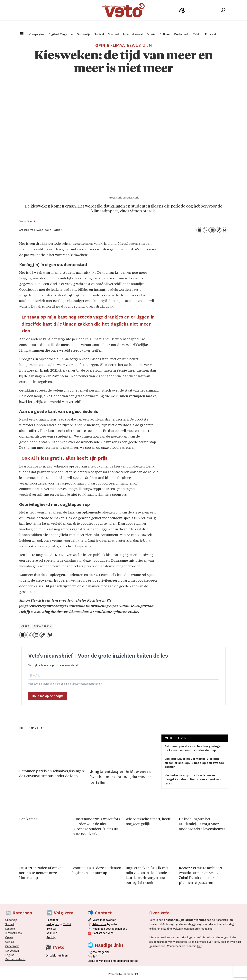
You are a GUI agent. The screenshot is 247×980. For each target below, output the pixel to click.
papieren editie (127, 961)
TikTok (67, 924)
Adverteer (168, 16)
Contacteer (100, 933)
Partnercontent (15, 959)
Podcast (211, 34)
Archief (196, 16)
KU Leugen (12, 951)
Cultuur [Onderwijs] (10, 942)
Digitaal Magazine (61, 34)
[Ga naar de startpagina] (123, 15)
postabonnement (116, 929)
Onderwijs (84, 34)
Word (96, 920)
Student (114, 34)
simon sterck (43, 626)
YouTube (52, 933)
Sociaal (99, 34)
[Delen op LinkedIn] (212, 230)
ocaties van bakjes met (104, 961)
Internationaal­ (14, 933)
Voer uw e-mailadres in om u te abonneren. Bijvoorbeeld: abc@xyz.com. (65, 684)
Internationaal (133, 34)
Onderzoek (181, 34)
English (10, 955)
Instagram (53, 924)
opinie (25, 626)
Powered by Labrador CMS (123, 974)
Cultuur (165, 34)
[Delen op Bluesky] (224, 230)
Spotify (51, 937)
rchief (92, 957)
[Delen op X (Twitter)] (206, 230)
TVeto (197, 34)
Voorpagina (37, 34)
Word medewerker (182, 17)
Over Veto (209, 16)
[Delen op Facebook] (199, 230)
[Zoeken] (223, 15)
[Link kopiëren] (218, 230)
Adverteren (99, 924)
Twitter (51, 929)
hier (197, 942)
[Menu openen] (22, 34)
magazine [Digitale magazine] (100, 952)
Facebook (53, 920)
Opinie (151, 34)
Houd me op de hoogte (48, 696)
